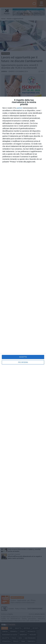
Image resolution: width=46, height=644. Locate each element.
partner (20, 108)
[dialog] (23, 322)
